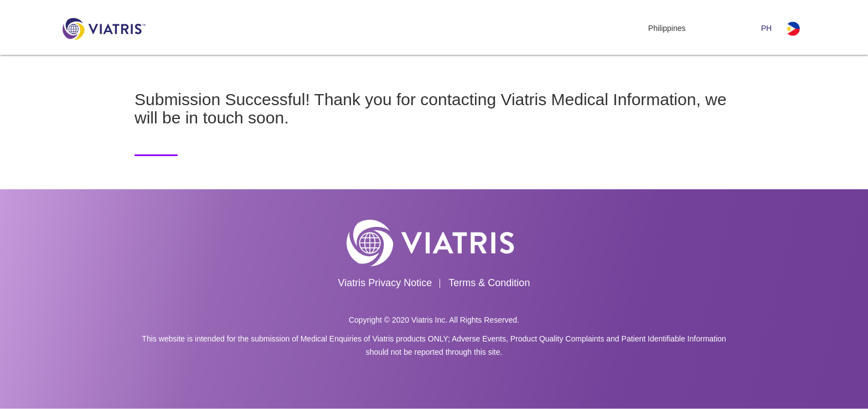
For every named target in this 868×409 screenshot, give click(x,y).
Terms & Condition (489, 283)
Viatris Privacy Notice (385, 283)
